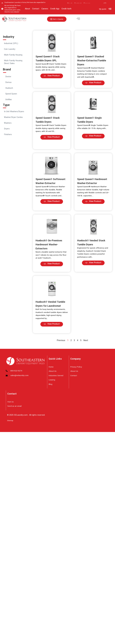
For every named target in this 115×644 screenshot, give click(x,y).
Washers (8, 123)
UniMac (9, 100)
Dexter (8, 77)
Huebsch (9, 88)
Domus (8, 82)
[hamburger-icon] (78, 19)
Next (86, 340)
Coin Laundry (10, 49)
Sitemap (10, 421)
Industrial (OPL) (11, 43)
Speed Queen (11, 94)
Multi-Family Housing (13, 55)
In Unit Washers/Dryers (14, 112)
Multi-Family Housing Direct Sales (13, 62)
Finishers (8, 134)
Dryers (7, 129)
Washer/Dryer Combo (13, 117)
